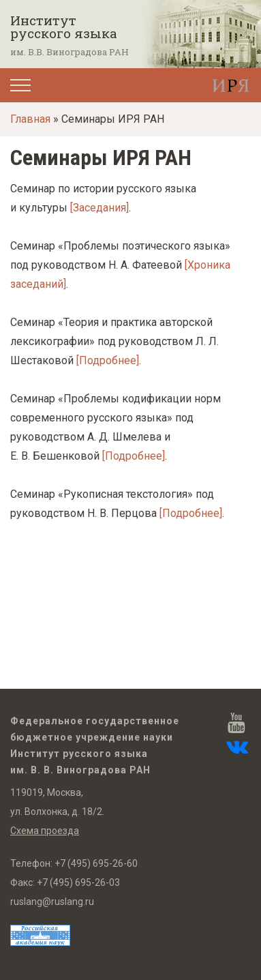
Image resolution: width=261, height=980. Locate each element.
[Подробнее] (108, 360)
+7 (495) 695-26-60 (96, 863)
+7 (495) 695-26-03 (78, 882)
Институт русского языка (64, 27)
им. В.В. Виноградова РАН (70, 52)
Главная (30, 119)
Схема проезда (45, 831)
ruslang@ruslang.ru (52, 902)
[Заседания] (99, 208)
